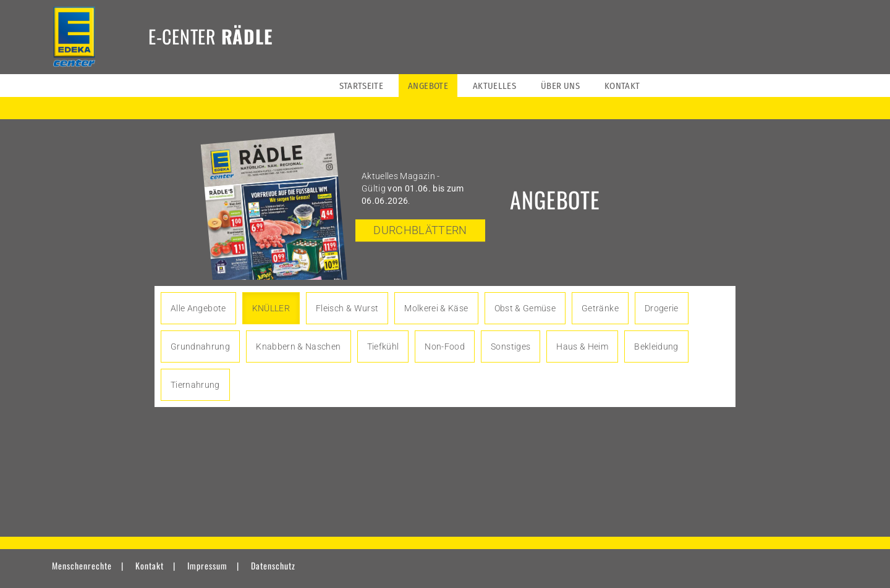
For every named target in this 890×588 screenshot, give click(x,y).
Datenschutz (273, 565)
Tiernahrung (195, 385)
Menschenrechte (82, 565)
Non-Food (445, 346)
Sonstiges (511, 346)
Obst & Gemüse (525, 308)
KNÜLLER (271, 308)
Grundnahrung (200, 346)
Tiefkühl (383, 346)
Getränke (600, 308)
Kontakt (150, 565)
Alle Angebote (198, 308)
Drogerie (662, 308)
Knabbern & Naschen (298, 346)
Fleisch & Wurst (347, 308)
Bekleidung (656, 346)
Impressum (207, 565)
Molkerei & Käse (436, 308)
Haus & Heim (582, 346)
